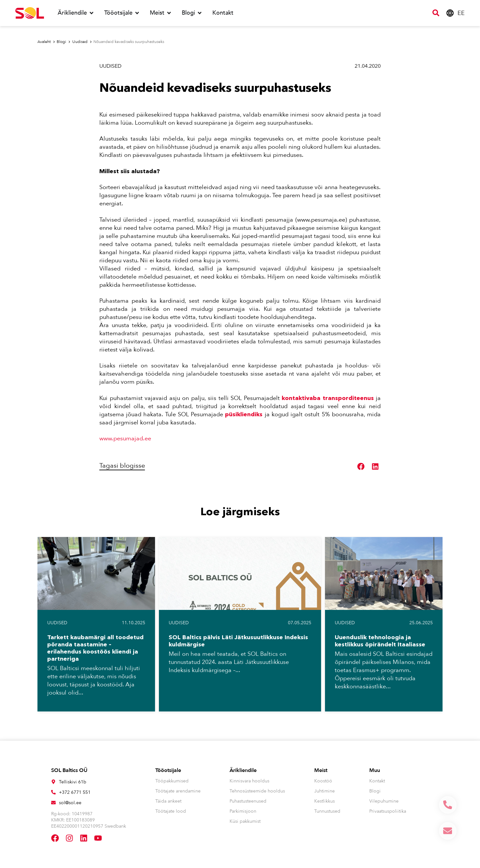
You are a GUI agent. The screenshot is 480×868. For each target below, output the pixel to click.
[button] (361, 467)
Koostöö (323, 781)
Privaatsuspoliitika (388, 811)
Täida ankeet (168, 801)
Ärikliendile (243, 770)
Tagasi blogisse (122, 466)
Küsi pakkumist (245, 821)
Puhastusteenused (248, 801)
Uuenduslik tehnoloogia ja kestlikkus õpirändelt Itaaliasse (380, 641)
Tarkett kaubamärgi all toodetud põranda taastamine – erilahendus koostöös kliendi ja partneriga (95, 648)
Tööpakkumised (172, 781)
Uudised (110, 66)
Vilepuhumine (384, 801)
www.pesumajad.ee (125, 439)
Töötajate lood (171, 811)
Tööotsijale (168, 770)
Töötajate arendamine (178, 791)
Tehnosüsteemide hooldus (257, 791)
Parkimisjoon (243, 811)
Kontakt (377, 781)
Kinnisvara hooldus (249, 781)
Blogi (375, 791)
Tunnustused (327, 811)
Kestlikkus (325, 801)
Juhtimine (325, 791)
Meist (321, 770)
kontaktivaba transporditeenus (328, 398)
